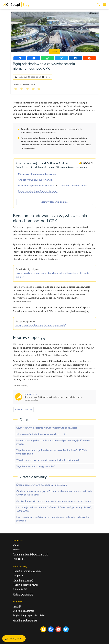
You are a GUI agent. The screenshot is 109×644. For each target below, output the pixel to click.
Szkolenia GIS (20, 589)
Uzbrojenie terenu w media (73, 186)
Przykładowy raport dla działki (29, 615)
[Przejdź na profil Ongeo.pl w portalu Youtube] (58, 629)
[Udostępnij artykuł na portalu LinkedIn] (75, 58)
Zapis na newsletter (24, 611)
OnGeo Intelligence (23, 594)
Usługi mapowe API (23, 580)
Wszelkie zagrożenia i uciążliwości (36, 186)
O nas (16, 545)
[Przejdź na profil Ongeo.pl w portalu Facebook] (51, 629)
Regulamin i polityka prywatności (30, 554)
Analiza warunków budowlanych (35, 180)
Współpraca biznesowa (25, 620)
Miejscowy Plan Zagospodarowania (37, 174)
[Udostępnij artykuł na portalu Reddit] (89, 58)
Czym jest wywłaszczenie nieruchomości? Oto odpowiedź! (47, 428)
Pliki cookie (19, 559)
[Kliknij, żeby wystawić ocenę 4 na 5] (33, 89)
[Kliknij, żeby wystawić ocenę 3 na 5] (27, 89)
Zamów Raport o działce (55, 202)
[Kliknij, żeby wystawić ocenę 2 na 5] (22, 89)
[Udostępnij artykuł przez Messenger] (34, 58)
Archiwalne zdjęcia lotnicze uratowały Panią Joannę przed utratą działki (54, 501)
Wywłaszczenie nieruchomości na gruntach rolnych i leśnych (48, 460)
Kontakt (17, 606)
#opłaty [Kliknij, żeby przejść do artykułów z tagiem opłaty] (29, 409)
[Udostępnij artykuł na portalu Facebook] (20, 58)
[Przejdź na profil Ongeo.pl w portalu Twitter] (66, 629)
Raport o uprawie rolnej (25, 585)
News (55, 52)
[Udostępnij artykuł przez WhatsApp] (48, 58)
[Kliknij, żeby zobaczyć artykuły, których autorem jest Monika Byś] (31, 394)
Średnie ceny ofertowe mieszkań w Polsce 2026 (42, 485)
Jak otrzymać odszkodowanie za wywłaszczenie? (41, 325)
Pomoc (16, 550)
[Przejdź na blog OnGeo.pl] (43, 629)
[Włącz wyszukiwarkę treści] (99, 5)
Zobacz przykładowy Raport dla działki (38, 191)
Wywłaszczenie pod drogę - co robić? (36, 466)
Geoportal (18, 576)
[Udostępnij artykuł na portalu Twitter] (62, 58)
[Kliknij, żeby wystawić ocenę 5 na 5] (39, 89)
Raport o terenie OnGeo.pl (27, 571)
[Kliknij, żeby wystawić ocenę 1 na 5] (16, 89)
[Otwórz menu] (104, 5)
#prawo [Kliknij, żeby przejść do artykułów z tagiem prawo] (18, 409)
